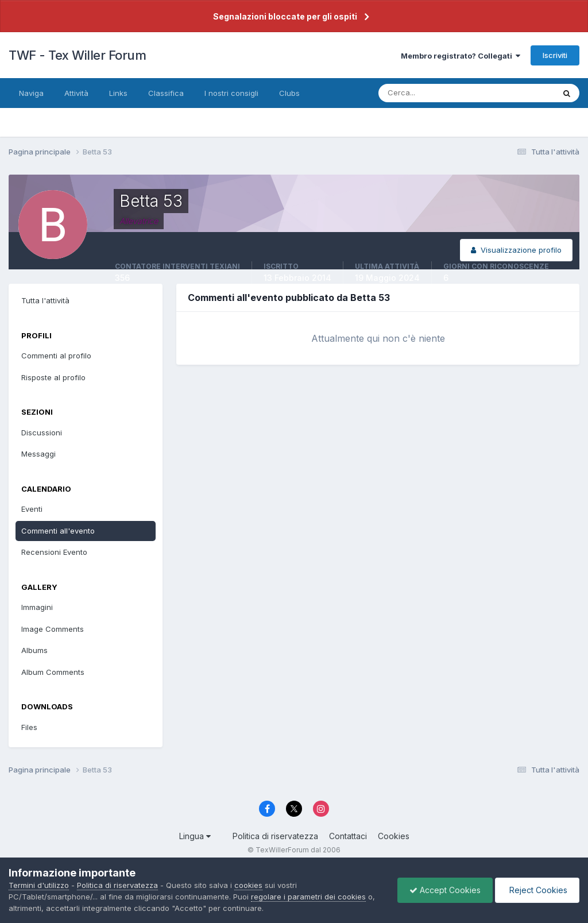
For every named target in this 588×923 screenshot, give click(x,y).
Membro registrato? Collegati (461, 56)
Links (118, 93)
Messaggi (38, 454)
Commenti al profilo (56, 356)
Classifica (166, 93)
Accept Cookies (445, 890)
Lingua (195, 836)
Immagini (37, 607)
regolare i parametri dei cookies (308, 897)
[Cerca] (429, 93)
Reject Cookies (537, 890)
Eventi (32, 509)
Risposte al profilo (53, 377)
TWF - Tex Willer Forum (77, 55)
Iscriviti (555, 55)
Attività (76, 93)
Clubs (289, 93)
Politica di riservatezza (275, 836)
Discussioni (42, 432)
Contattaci (348, 836)
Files (29, 727)
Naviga (31, 93)
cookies (248, 885)
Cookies (394, 836)
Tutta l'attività (45, 300)
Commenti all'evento (58, 531)
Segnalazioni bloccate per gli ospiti (285, 16)
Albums (34, 650)
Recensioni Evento (54, 552)
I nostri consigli (231, 93)
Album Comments (53, 672)
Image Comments (53, 629)
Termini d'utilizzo (39, 885)
